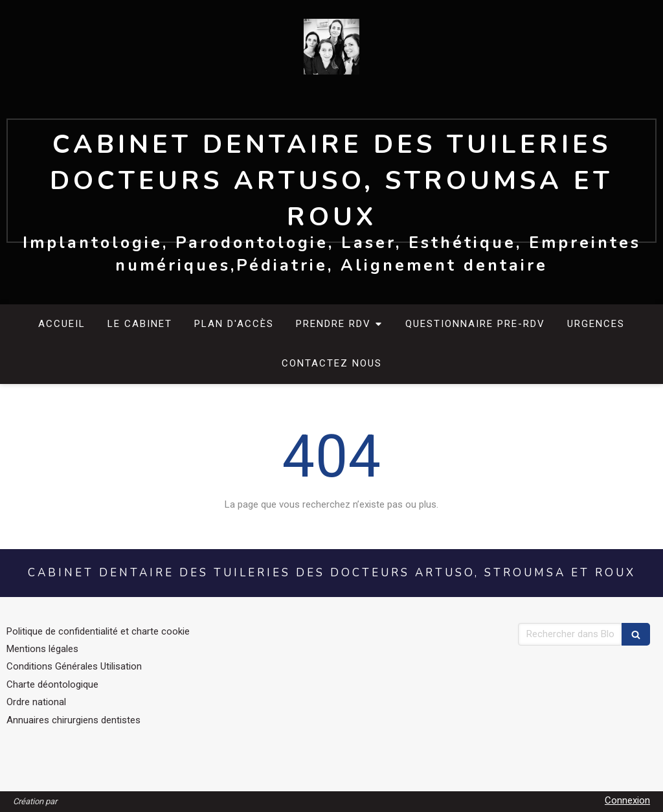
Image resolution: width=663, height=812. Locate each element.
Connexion (627, 800)
